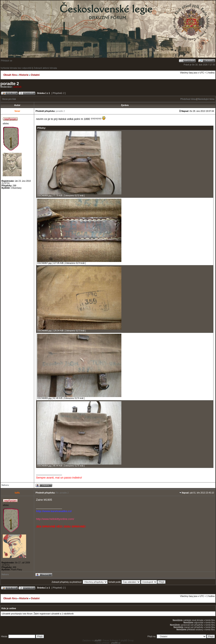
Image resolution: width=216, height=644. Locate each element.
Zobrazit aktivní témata (45, 68)
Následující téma (206, 99)
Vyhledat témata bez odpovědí (16, 68)
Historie (24, 75)
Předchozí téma (188, 99)
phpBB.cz (116, 643)
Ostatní (35, 75)
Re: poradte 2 (62, 493)
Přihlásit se (7, 61)
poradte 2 (10, 84)
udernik (17, 87)
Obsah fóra (10, 75)
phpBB (98, 641)
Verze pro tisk (9, 99)
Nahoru (5, 485)
